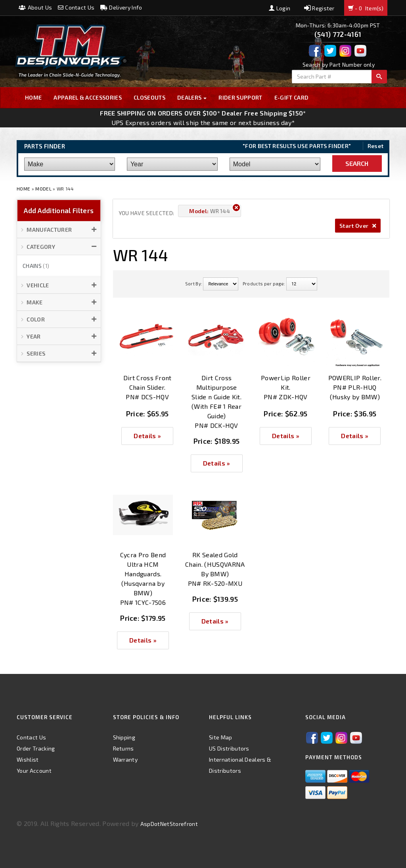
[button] (59, 230)
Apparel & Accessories (88, 97)
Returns (124, 748)
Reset (376, 146)
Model (43, 189)
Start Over (358, 226)
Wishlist (28, 759)
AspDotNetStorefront (169, 824)
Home (33, 97)
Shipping (124, 737)
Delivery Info (121, 7)
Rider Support (240, 97)
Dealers (192, 97)
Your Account (34, 771)
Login (280, 8)
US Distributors (229, 748)
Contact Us (76, 7)
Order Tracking (36, 748)
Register (319, 8)
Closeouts (149, 97)
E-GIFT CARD (292, 97)
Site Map (221, 737)
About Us (35, 7)
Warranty (125, 759)
